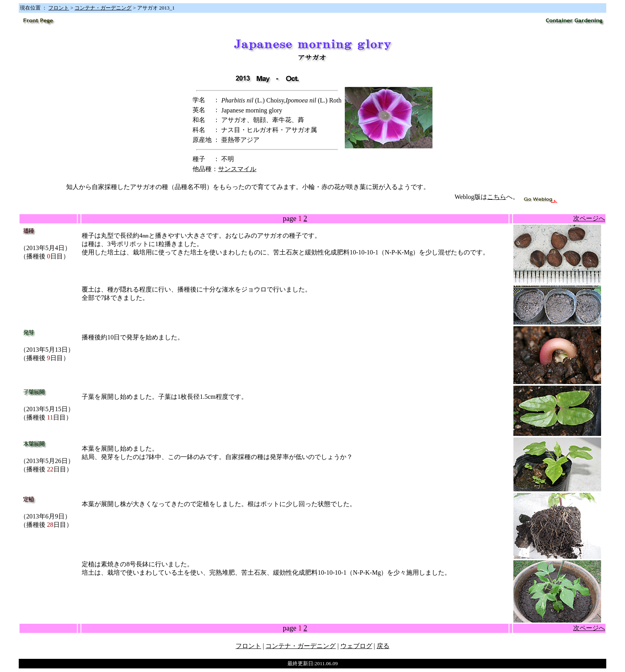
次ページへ (589, 218)
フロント (59, 8)
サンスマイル (237, 169)
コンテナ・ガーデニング (103, 8)
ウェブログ (356, 646)
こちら (497, 197)
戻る (383, 646)
